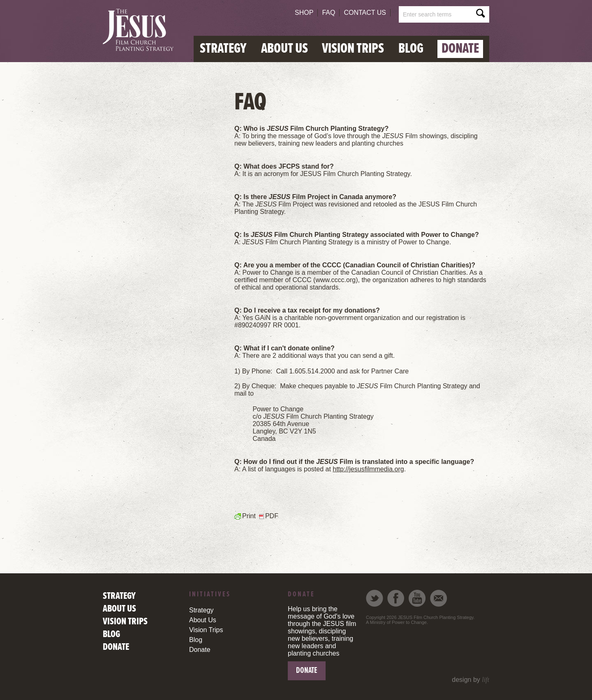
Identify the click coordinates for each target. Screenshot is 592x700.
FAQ (328, 13)
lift (486, 680)
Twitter (375, 598)
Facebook (396, 598)
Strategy (223, 49)
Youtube (417, 598)
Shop (304, 13)
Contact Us (365, 13)
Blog (411, 49)
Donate (460, 49)
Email (439, 598)
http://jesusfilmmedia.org (368, 469)
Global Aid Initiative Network (141, 30)
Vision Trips (353, 49)
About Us (284, 49)
